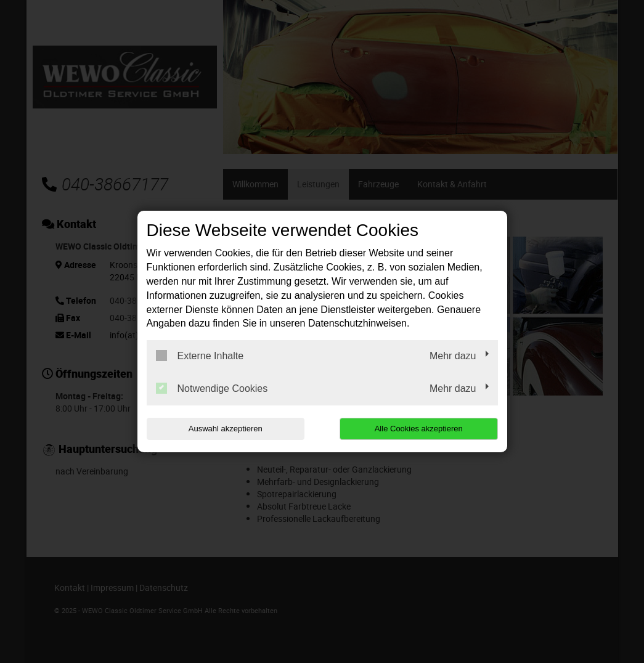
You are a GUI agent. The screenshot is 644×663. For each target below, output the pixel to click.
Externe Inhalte (200, 356)
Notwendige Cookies (212, 388)
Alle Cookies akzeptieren (419, 429)
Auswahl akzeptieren (226, 429)
